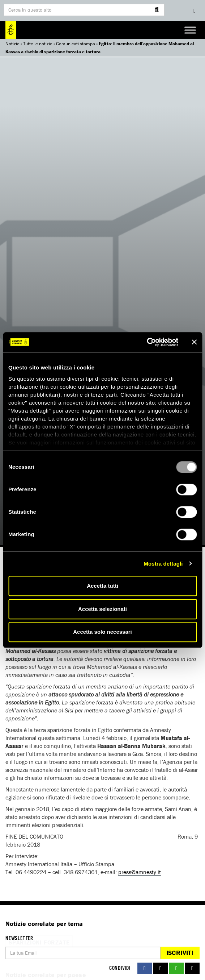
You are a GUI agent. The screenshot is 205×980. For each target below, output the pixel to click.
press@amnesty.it (140, 872)
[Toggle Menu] (190, 30)
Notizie (12, 44)
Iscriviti (180, 953)
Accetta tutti (102, 586)
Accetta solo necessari (102, 632)
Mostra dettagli (163, 564)
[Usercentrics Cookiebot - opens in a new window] (147, 342)
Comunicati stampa (76, 44)
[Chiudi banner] (194, 342)
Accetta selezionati (102, 609)
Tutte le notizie (38, 44)
